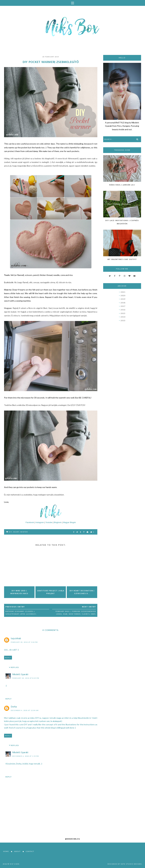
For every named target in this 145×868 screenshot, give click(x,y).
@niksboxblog (73, 839)
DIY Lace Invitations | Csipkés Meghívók (122, 222)
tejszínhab (16, 639)
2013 (123, 320)
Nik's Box (15, 864)
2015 (123, 313)
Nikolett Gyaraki (20, 674)
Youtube (49, 522)
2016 (123, 310)
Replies (15, 667)
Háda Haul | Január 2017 (122, 185)
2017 (123, 306)
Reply (8, 658)
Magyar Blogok (69, 522)
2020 (123, 295)
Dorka (14, 707)
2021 (123, 292)
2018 (123, 303)
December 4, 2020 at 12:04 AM (25, 710)
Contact (30, 851)
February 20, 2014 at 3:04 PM (24, 642)
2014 (123, 317)
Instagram (40, 522)
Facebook (30, 522)
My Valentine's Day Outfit (122, 259)
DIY (10, 532)
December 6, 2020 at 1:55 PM (26, 756)
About (17, 851)
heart (16, 532)
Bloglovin (58, 522)
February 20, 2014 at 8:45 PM (26, 678)
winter (24, 532)
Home (6, 851)
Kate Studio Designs (131, 864)
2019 (123, 299)
